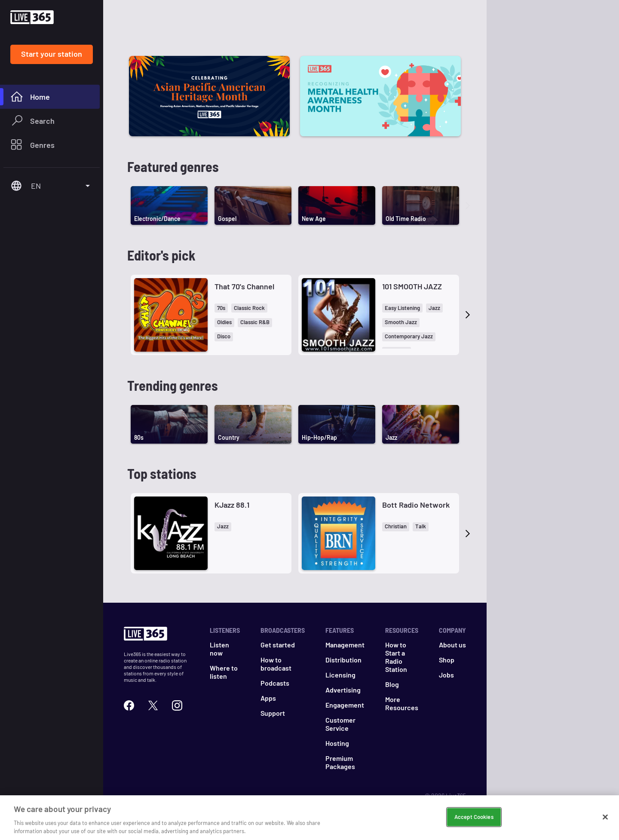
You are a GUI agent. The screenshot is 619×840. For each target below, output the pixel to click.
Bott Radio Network (416, 505)
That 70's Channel (244, 286)
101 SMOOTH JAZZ (412, 286)
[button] (221, 308)
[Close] (605, 817)
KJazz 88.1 (232, 505)
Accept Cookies (474, 817)
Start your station (52, 54)
